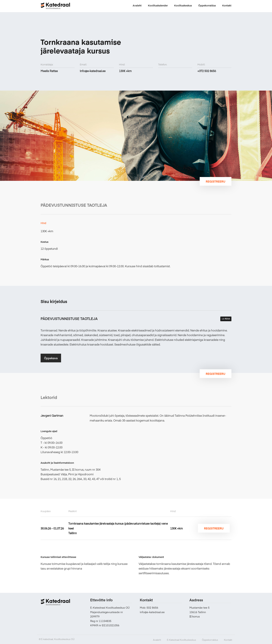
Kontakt (228, 640)
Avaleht (157, 640)
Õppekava (51, 358)
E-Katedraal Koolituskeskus (181, 640)
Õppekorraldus (210, 640)
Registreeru (216, 181)
